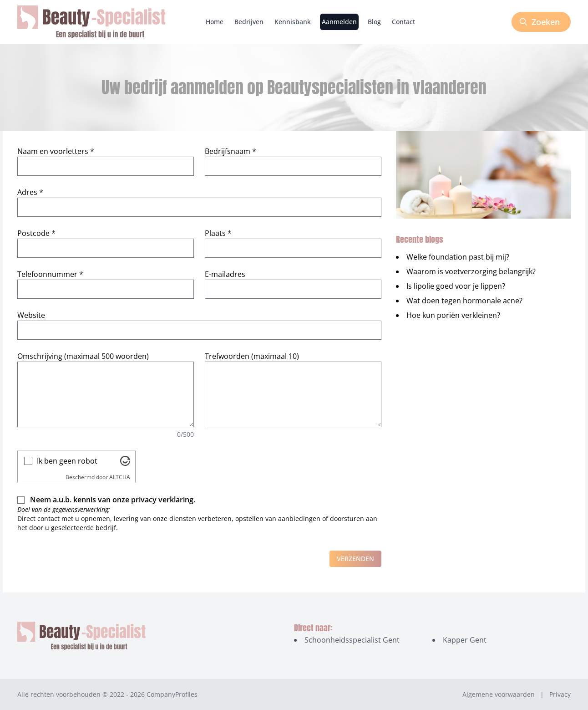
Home (215, 22)
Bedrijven (249, 22)
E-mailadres (225, 274)
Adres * (30, 192)
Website (31, 315)
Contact (403, 22)
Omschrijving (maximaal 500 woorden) (83, 356)
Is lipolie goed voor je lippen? (456, 286)
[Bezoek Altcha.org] (125, 461)
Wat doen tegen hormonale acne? (464, 301)
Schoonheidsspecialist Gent (352, 640)
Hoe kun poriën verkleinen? (453, 315)
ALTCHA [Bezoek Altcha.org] (120, 477)
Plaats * (218, 233)
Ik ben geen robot (67, 461)
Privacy (560, 694)
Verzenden (355, 559)
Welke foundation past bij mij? (458, 257)
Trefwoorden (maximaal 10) (252, 356)
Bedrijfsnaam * (231, 151)
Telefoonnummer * (50, 274)
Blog (374, 22)
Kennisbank (293, 22)
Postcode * (36, 233)
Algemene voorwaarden (499, 694)
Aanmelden (339, 22)
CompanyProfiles (172, 694)
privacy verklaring (162, 500)
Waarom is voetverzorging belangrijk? (471, 271)
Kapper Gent (465, 640)
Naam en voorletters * (56, 151)
